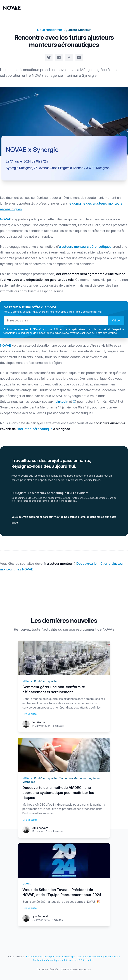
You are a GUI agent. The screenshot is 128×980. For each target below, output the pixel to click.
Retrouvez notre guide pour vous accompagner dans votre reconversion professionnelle (73, 957)
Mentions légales (82, 969)
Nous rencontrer (50, 30)
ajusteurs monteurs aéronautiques (85, 247)
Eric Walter (38, 722)
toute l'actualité (44, 629)
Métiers (27, 681)
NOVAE (6, 219)
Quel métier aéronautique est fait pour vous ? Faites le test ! (64, 960)
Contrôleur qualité (45, 681)
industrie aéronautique (35, 429)
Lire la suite (30, 714)
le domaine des (81, 203)
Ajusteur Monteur (78, 30)
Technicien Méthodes (73, 778)
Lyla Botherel (40, 916)
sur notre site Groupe (104, 333)
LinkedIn (62, 402)
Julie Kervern (40, 828)
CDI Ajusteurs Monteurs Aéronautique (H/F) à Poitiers (50, 493)
